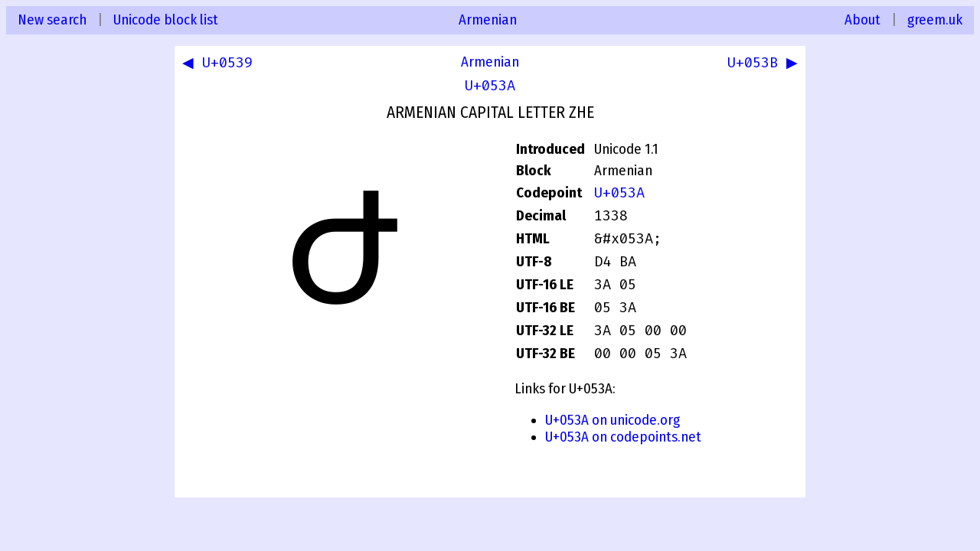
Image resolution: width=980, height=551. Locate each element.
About (862, 20)
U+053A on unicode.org (612, 420)
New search (52, 20)
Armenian (488, 20)
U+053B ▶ (760, 64)
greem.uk (935, 20)
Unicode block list (166, 20)
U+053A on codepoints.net (623, 437)
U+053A (490, 86)
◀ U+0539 (220, 64)
